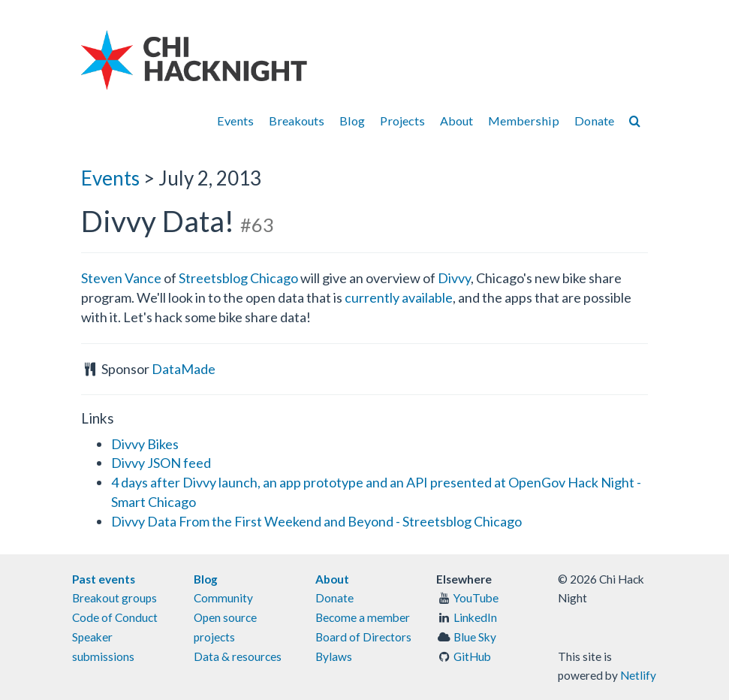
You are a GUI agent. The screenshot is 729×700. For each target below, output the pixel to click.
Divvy (454, 278)
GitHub (472, 656)
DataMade (184, 369)
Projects (402, 121)
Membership (524, 121)
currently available (399, 297)
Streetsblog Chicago (238, 278)
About (456, 121)
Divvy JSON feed (161, 463)
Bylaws (334, 656)
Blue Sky (475, 637)
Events (235, 121)
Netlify (638, 675)
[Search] (635, 121)
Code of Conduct (115, 617)
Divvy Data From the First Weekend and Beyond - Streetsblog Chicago (316, 521)
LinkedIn (475, 617)
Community (223, 598)
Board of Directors (363, 637)
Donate (594, 121)
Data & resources (238, 656)
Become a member (363, 617)
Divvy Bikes (145, 444)
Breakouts (297, 121)
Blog (352, 121)
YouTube (476, 598)
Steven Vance (121, 278)
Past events (104, 579)
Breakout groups (114, 598)
